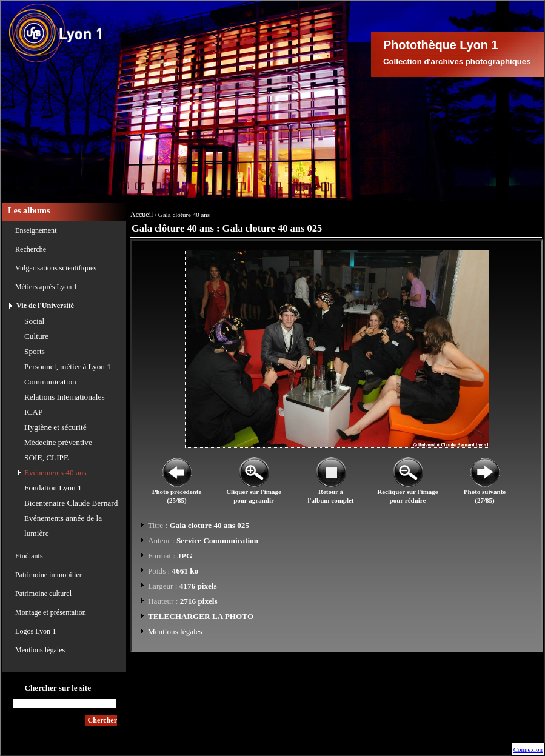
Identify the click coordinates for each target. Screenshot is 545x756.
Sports (35, 351)
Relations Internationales (65, 397)
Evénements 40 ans (55, 473)
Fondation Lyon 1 (53, 488)
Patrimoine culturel (43, 594)
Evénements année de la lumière (63, 526)
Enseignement (36, 230)
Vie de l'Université (45, 306)
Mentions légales (40, 650)
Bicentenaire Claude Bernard (71, 503)
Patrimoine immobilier (48, 575)
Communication (50, 382)
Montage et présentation (51, 612)
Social (34, 321)
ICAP (33, 412)
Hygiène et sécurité (55, 427)
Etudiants (29, 556)
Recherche (31, 249)
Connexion (528, 749)
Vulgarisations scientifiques (56, 268)
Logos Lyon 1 (35, 631)
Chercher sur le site (58, 688)
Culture (36, 336)
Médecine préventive (58, 442)
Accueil (142, 215)
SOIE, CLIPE (46, 457)
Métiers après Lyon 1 (46, 287)
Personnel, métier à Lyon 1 (68, 366)
